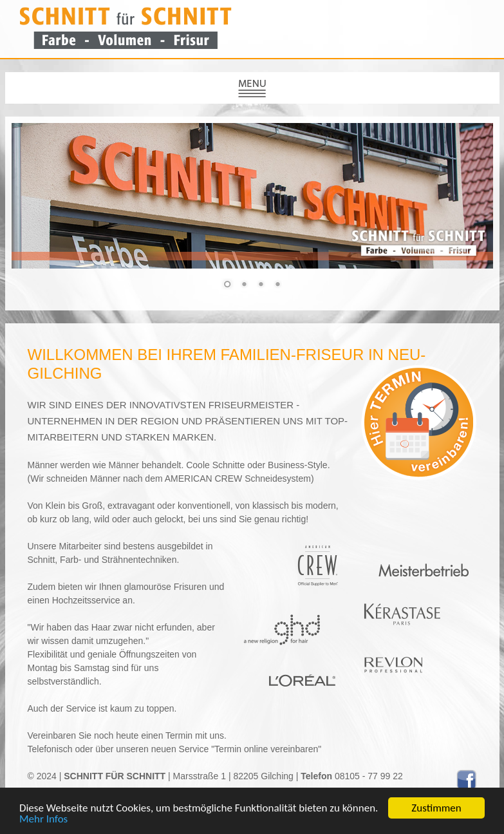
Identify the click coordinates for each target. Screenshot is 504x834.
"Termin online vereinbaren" (265, 749)
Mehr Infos (43, 820)
